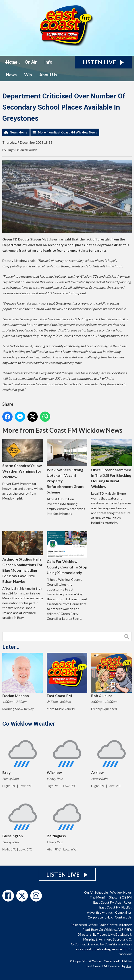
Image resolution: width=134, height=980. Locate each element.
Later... (11, 647)
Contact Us (123, 917)
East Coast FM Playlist (116, 907)
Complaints (123, 912)
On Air (31, 62)
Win (28, 75)
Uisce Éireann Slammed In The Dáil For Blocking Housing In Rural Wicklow (111, 464)
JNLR (109, 917)
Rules (128, 902)
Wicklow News (121, 892)
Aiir (129, 966)
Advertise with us (100, 912)
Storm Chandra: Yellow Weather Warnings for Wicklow (23, 459)
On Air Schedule (96, 892)
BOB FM (126, 897)
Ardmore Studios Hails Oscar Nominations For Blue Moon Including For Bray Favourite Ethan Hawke (23, 557)
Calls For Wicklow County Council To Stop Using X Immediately (67, 553)
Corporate (95, 917)
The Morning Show (103, 897)
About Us (48, 75)
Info (48, 62)
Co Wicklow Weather (29, 724)
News (11, 75)
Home (12, 62)
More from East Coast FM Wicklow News (67, 132)
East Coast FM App (107, 902)
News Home (18, 132)
